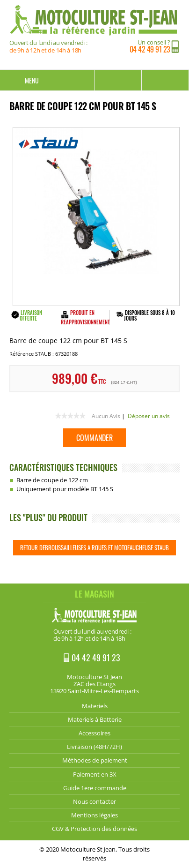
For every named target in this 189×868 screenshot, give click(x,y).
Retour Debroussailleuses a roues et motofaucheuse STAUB (94, 547)
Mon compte (118, 80)
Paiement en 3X (95, 774)
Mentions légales (94, 815)
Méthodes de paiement (95, 760)
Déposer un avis (149, 416)
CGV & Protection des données (94, 829)
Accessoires (94, 733)
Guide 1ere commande (95, 788)
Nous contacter (94, 801)
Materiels (95, 706)
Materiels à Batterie (95, 719)
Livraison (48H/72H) (94, 747)
